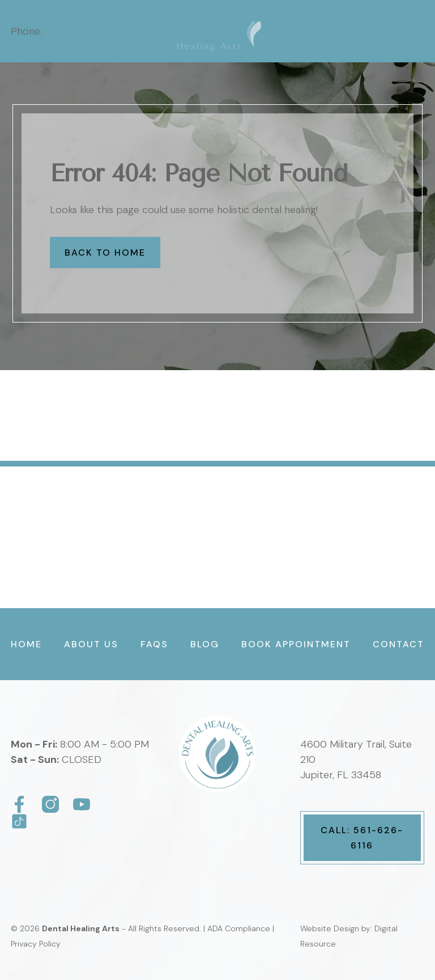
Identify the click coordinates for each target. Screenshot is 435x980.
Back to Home (105, 253)
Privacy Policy (36, 944)
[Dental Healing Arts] (19, 804)
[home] (218, 31)
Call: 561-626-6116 (362, 838)
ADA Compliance (239, 928)
